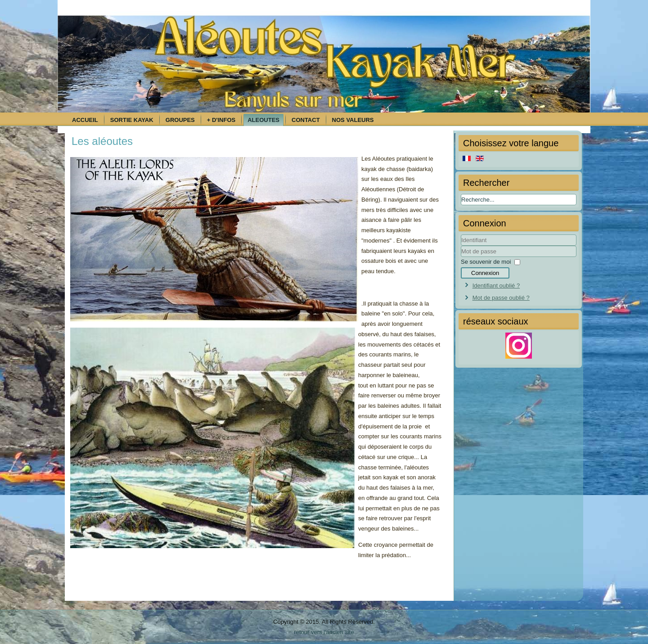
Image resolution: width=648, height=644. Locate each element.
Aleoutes (263, 120)
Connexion (485, 273)
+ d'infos (221, 120)
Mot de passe (461, 257)
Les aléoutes (102, 141)
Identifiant (461, 246)
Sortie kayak (132, 120)
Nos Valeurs (353, 120)
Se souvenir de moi (486, 262)
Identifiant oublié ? (496, 286)
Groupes (180, 120)
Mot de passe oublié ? (501, 298)
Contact (306, 120)
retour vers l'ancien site (324, 632)
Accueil (85, 120)
